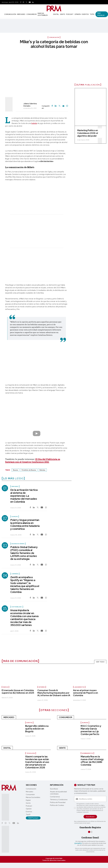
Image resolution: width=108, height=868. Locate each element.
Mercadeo (21, 14)
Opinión (78, 14)
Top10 (92, 14)
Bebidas (42, 470)
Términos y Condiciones (59, 800)
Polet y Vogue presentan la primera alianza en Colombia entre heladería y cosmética (25, 524)
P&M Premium (101, 14)
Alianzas (85, 723)
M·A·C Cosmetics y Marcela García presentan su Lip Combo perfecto (91, 730)
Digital (56, 14)
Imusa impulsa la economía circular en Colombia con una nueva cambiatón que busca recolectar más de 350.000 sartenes (24, 618)
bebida (34, 123)
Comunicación (10, 14)
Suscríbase (54, 789)
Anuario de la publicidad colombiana (58, 793)
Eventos (85, 14)
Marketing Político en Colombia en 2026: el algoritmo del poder (88, 133)
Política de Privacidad (58, 802)
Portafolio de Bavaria (29, 470)
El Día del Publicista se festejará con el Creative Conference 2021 (33, 460)
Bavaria (16, 470)
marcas (5, 687)
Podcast (70, 14)
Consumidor (31, 14)
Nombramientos (87, 753)
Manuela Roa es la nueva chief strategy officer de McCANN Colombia (92, 761)
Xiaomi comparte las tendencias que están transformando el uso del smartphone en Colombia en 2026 (37, 762)
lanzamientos (79, 687)
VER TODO (100, 662)
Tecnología (31, 753)
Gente (62, 14)
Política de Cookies (57, 805)
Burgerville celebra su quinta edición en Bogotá (37, 729)
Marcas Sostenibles (43, 14)
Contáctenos (55, 797)
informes (42, 687)
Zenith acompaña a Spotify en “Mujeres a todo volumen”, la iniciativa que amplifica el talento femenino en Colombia (25, 585)
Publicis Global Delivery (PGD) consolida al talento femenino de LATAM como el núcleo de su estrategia (24, 553)
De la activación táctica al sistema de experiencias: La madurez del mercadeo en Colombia (24, 496)
